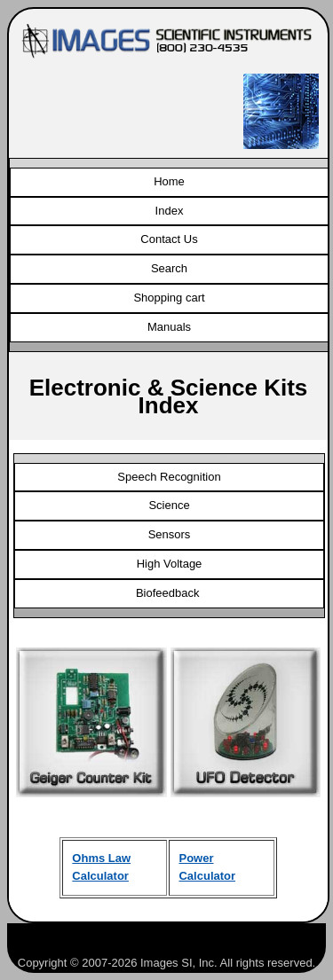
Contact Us (169, 239)
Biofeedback (169, 593)
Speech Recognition (169, 477)
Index (170, 211)
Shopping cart (169, 298)
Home (169, 181)
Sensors (170, 534)
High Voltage (170, 564)
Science (169, 505)
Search (169, 268)
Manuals (169, 327)
